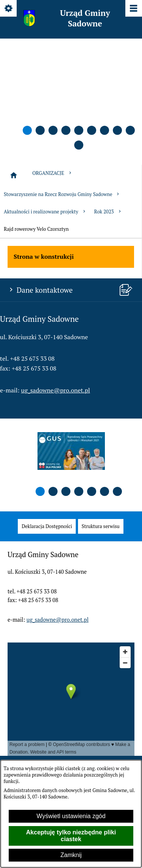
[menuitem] (47, 526)
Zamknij (71, 855)
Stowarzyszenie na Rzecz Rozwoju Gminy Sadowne (62, 194)
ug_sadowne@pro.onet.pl (56, 390)
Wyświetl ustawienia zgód (71, 816)
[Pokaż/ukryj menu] (133, 9)
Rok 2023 (108, 212)
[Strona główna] (14, 175)
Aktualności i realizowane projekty (45, 212)
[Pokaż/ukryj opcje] (9, 9)
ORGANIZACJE (52, 173)
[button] (27, 130)
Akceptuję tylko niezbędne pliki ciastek (71, 836)
